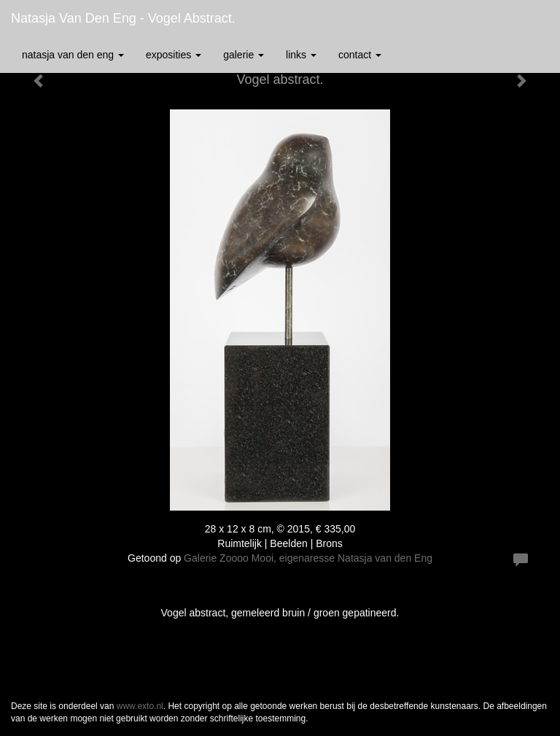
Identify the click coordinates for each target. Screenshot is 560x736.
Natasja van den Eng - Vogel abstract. (123, 18)
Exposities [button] (174, 55)
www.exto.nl (140, 706)
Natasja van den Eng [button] (73, 55)
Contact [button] (360, 55)
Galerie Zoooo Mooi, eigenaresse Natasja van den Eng (308, 558)
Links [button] (301, 55)
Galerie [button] (244, 55)
